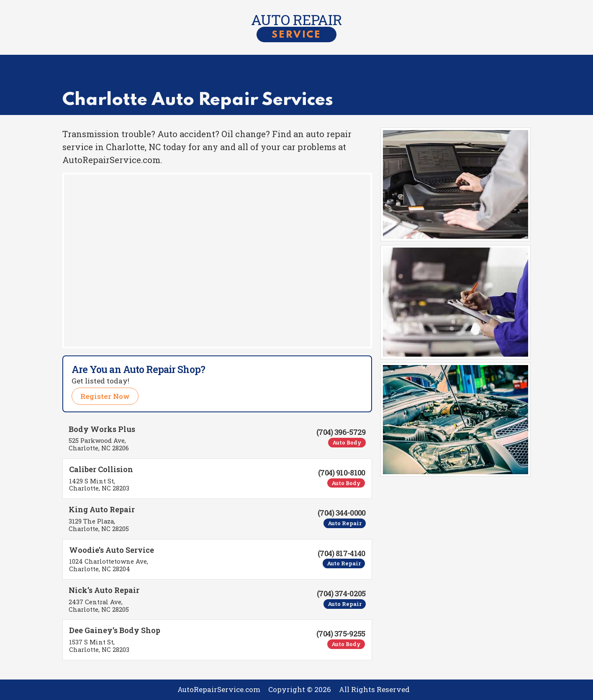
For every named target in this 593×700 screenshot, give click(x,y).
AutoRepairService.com (219, 689)
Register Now (105, 396)
